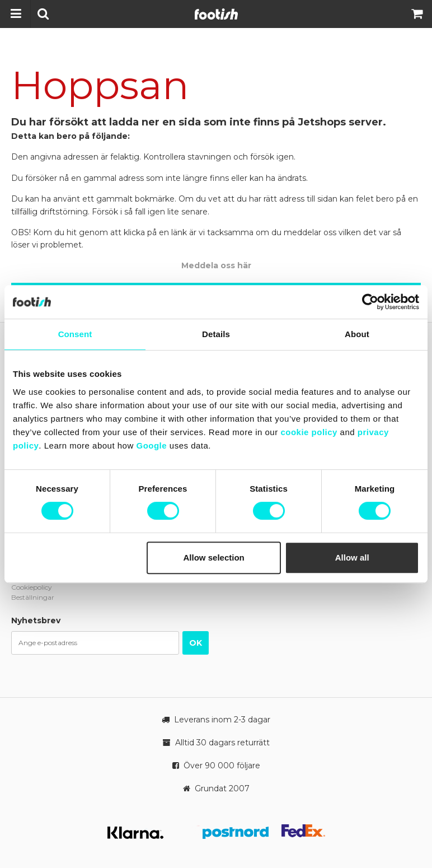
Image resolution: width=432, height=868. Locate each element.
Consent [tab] (75, 334)
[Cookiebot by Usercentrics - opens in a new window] (370, 302)
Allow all (352, 557)
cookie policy (309, 432)
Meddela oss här (216, 265)
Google (151, 445)
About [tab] (357, 334)
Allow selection (214, 557)
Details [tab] (216, 334)
